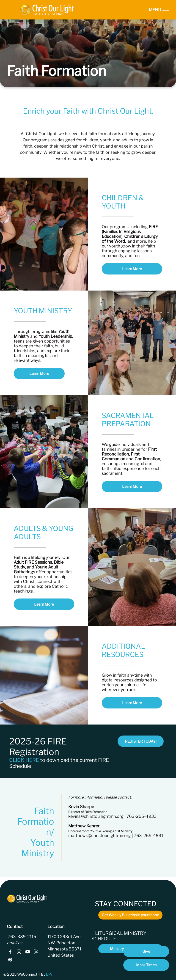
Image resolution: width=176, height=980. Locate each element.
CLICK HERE (24, 760)
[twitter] (36, 953)
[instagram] (19, 953)
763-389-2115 (22, 937)
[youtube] (28, 953)
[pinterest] (10, 960)
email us (15, 943)
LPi (49, 974)
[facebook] (10, 953)
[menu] (166, 12)
